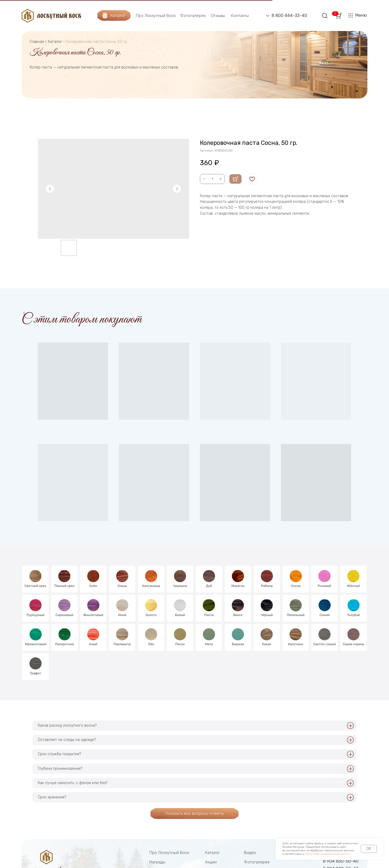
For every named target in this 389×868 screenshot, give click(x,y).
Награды (157, 862)
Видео (250, 853)
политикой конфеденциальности (327, 854)
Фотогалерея (193, 16)
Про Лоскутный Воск (156, 16)
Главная (37, 42)
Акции (211, 862)
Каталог (56, 42)
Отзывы (218, 16)
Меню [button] (361, 15)
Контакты (240, 16)
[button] (351, 15)
